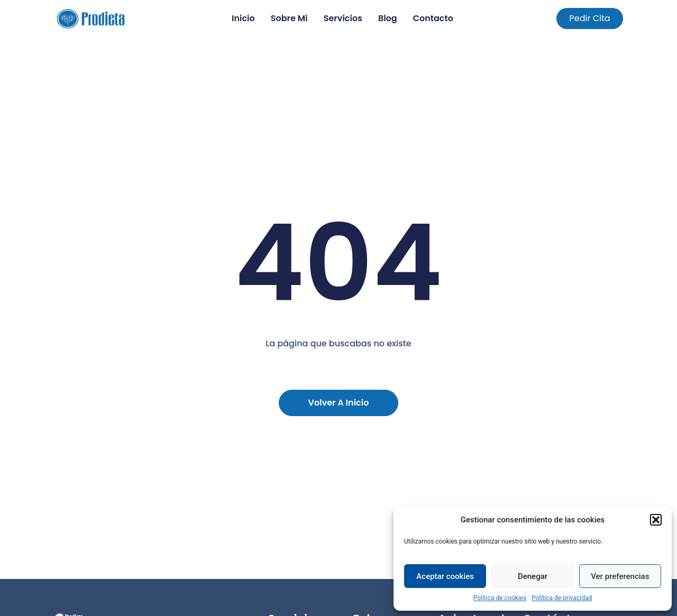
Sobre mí (289, 18)
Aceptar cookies (445, 576)
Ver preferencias (620, 576)
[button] (656, 520)
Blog (388, 18)
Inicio (243, 18)
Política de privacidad (562, 598)
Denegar (533, 576)
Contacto (433, 18)
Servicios (343, 18)
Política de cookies (500, 598)
